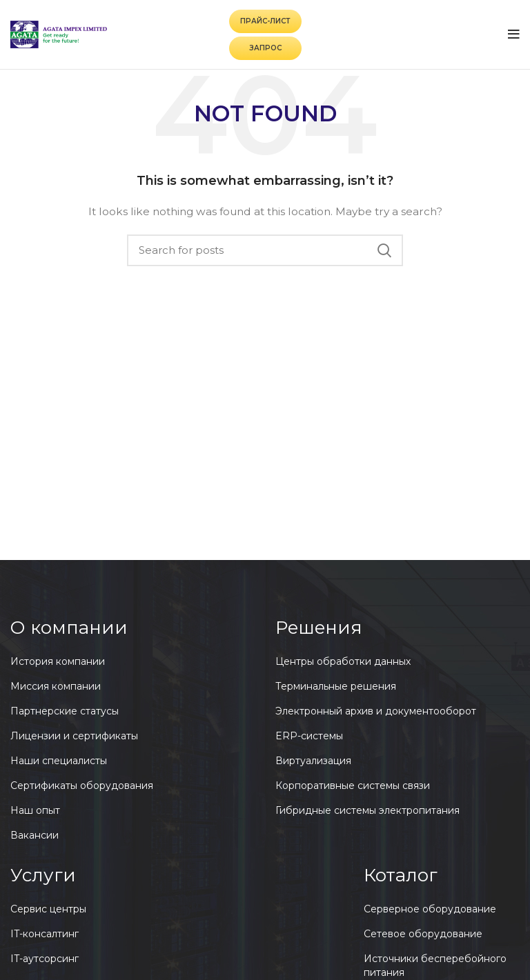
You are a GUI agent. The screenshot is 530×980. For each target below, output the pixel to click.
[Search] (265, 250)
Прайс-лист (265, 21)
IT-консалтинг (45, 934)
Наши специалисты (59, 761)
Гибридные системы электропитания (367, 810)
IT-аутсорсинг (45, 959)
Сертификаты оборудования (82, 786)
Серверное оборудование (430, 909)
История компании (58, 661)
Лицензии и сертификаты (74, 736)
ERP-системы (309, 736)
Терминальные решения (336, 686)
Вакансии (35, 835)
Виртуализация (313, 761)
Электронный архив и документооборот (376, 711)
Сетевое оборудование (423, 934)
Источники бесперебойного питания (435, 966)
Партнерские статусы (65, 711)
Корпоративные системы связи (353, 786)
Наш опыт (35, 810)
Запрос (265, 48)
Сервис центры (48, 909)
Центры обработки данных (343, 661)
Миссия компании (56, 686)
